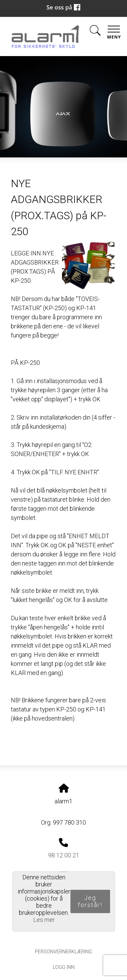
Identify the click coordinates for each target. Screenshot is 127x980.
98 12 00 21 (64, 855)
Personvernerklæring (63, 952)
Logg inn (64, 967)
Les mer (44, 920)
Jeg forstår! (90, 901)
